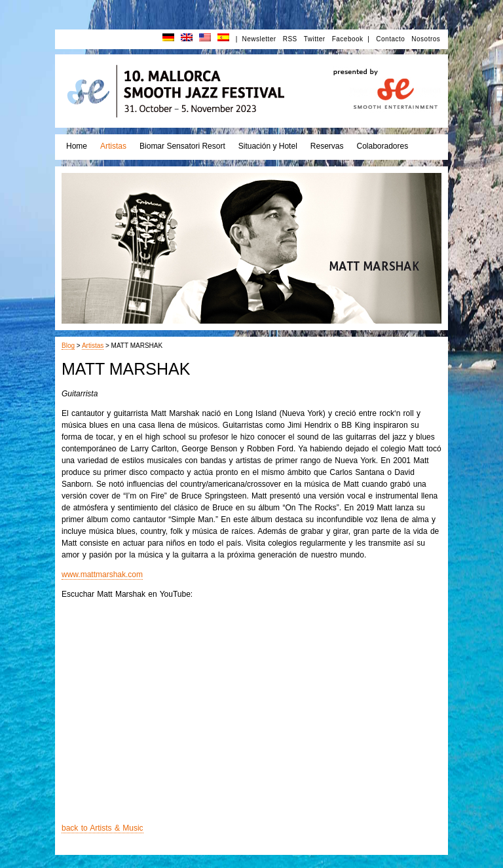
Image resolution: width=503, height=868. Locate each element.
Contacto (390, 39)
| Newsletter (256, 39)
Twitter (315, 39)
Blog (68, 346)
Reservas (327, 146)
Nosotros (426, 39)
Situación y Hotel (268, 146)
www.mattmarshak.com (102, 575)
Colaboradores (382, 146)
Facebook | (351, 39)
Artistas (113, 146)
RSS (290, 39)
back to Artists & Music (102, 828)
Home (77, 146)
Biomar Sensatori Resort (182, 146)
